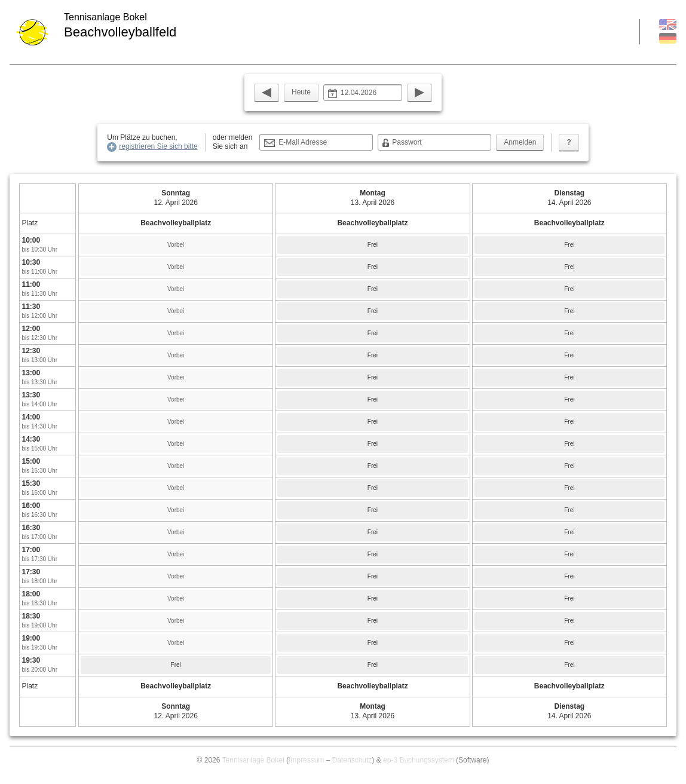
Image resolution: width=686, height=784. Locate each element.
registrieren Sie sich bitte (158, 146)
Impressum (306, 760)
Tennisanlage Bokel (253, 760)
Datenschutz (352, 760)
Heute (301, 92)
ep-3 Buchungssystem (419, 760)
